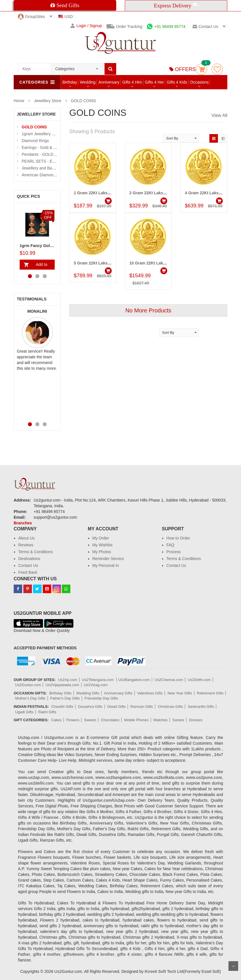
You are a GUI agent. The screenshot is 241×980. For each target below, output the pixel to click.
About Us (26, 538)
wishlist (217, 69)
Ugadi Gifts (24, 712)
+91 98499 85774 (166, 27)
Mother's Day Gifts (30, 698)
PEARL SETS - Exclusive (44, 161)
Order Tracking (124, 27)
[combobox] (78, 67)
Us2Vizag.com (96, 685)
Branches (23, 523)
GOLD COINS (83, 101)
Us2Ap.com (68, 680)
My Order (101, 538)
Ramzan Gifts (142, 707)
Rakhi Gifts (47, 712)
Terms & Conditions (35, 552)
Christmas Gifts (170, 707)
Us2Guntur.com (28, 685)
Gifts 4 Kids (177, 82)
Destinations (29, 559)
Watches (160, 720)
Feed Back (28, 572)
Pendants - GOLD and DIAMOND (51, 154)
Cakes (56, 720)
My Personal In (106, 565)
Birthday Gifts (60, 693)
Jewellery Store (48, 101)
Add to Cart (40, 266)
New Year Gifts (180, 693)
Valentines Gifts (150, 693)
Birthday (70, 82)
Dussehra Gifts (90, 707)
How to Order (178, 538)
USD (66, 17)
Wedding (88, 82)
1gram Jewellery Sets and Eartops (52, 134)
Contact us (205, 27)
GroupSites (31, 17)
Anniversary (109, 82)
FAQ (170, 545)
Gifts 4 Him (132, 82)
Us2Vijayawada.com (62, 685)
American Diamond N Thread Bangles (55, 175)
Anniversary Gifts (118, 693)
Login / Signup (86, 26)
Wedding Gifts (88, 693)
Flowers (73, 720)
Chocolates (110, 720)
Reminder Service (108, 559)
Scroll (233, 966)
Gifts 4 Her (155, 82)
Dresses (196, 720)
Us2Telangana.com (98, 680)
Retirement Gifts (210, 693)
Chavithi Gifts (62, 707)
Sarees (178, 720)
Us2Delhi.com (199, 680)
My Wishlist (102, 545)
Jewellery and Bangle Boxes (47, 168)
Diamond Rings (35, 141)
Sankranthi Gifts (201, 707)
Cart (202, 69)
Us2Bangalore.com (134, 680)
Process (174, 552)
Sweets (90, 720)
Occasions (199, 82)
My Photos (102, 552)
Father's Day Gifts (65, 698)
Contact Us (28, 565)
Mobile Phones (136, 720)
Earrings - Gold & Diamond (45, 147)
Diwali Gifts (116, 707)
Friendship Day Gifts (101, 698)
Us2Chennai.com (169, 680)
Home (19, 101)
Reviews (26, 545)
